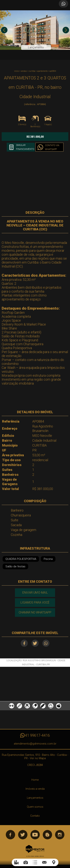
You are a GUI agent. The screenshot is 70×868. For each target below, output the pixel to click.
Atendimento (63, 4)
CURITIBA (32, 71)
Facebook (24, 643)
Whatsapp (46, 643)
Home (35, 780)
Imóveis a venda (35, 789)
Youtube (35, 835)
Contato (35, 816)
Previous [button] (4, 30)
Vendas (24, 71)
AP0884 (53, 71)
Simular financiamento (25, 147)
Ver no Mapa (38, 758)
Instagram (60, 835)
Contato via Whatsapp (52, 147)
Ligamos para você (35, 602)
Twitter (35, 643)
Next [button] (66, 30)
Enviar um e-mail (35, 593)
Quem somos (35, 807)
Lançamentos (35, 798)
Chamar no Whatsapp (35, 612)
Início (17, 71)
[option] (35, 30)
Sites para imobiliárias (35, 856)
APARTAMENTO (42, 71)
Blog (47, 835)
